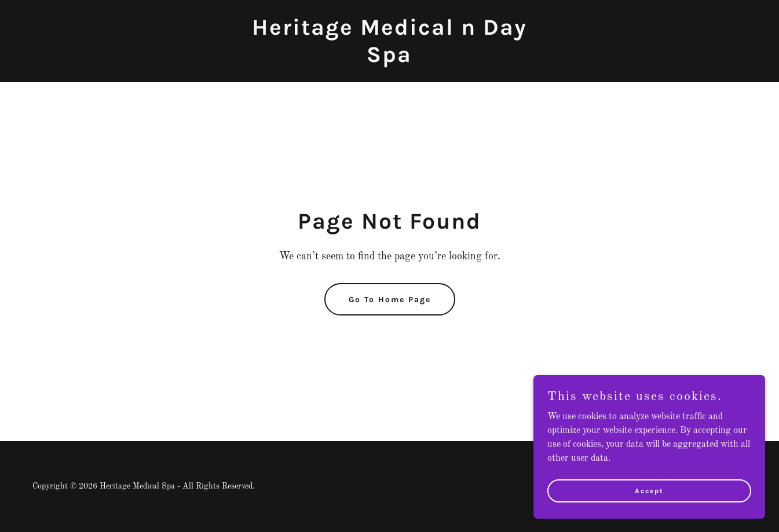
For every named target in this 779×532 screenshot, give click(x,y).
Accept (649, 490)
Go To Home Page (390, 300)
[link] (390, 60)
